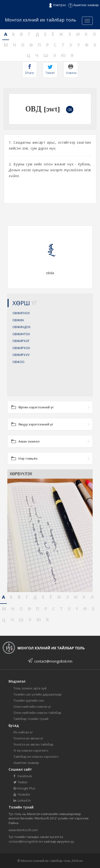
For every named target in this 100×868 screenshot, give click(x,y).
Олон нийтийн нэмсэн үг (32, 707)
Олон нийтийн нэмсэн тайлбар (37, 713)
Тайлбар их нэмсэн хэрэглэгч (36, 757)
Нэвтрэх (57, 5)
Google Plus (24, 788)
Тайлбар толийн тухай (31, 719)
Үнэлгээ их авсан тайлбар (33, 744)
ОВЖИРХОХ (21, 348)
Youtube (22, 794)
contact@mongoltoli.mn (53, 661)
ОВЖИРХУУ (21, 355)
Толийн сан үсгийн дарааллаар (38, 694)
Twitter (21, 782)
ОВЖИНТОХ (21, 334)
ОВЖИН (18, 320)
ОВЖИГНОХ (21, 313)
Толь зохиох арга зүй (30, 688)
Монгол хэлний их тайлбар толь (40, 20)
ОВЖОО (18, 362)
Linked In (22, 800)
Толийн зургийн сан (29, 700)
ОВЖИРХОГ (21, 341)
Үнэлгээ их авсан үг (28, 738)
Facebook (23, 776)
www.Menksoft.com (23, 830)
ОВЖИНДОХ (22, 327)
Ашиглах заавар (83, 5)
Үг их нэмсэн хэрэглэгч (31, 750)
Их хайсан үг (23, 732)
